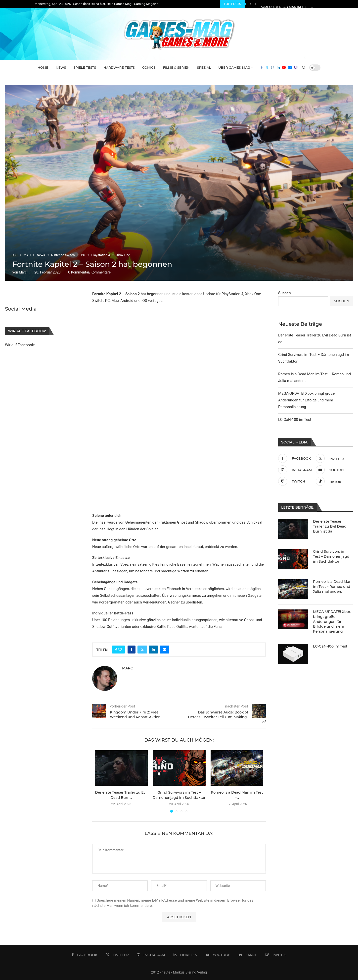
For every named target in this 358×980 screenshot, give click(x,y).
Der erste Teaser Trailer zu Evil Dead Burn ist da (330, 526)
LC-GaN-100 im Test (295, 420)
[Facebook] (262, 67)
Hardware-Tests (119, 67)
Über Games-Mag (234, 67)
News (61, 67)
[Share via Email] (165, 650)
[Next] (256, 4)
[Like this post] (120, 650)
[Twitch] (296, 67)
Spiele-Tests (85, 67)
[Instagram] (273, 67)
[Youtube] (284, 67)
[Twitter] (267, 67)
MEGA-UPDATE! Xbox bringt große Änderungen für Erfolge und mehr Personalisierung (306, 400)
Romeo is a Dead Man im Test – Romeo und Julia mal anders (332, 586)
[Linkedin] (278, 67)
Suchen (284, 293)
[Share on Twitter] (142, 650)
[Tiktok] (333, 481)
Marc (23, 272)
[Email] (290, 67)
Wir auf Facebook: (20, 345)
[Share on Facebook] (132, 650)
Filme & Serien (176, 67)
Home (43, 67)
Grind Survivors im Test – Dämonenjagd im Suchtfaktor (309, 4)
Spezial (204, 67)
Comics (149, 67)
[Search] (304, 67)
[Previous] (251, 4)
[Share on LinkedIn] (153, 650)
